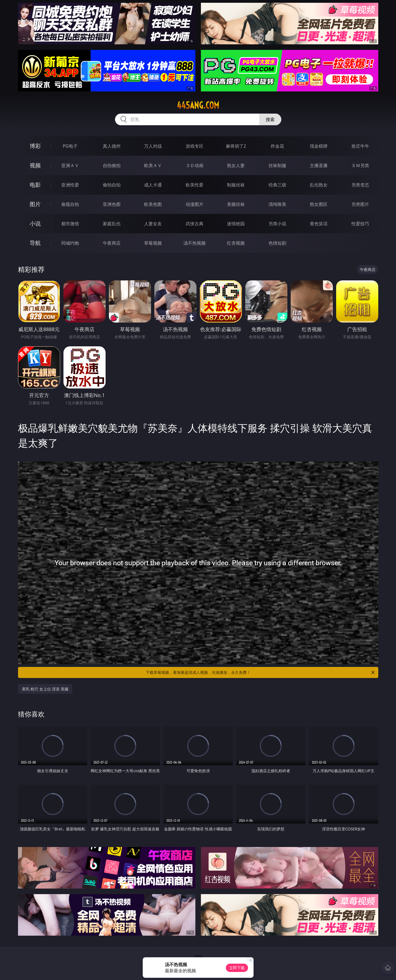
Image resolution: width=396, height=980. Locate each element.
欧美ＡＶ (153, 165)
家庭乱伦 (112, 224)
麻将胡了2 (236, 146)
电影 (35, 185)
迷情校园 (236, 224)
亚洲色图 (112, 204)
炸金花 (277, 146)
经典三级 (277, 185)
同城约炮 (70, 243)
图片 (35, 204)
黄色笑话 (319, 224)
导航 (35, 243)
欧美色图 (153, 204)
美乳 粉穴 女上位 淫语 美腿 (45, 689)
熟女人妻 (236, 165)
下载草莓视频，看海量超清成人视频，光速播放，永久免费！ (261, 672)
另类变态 (360, 185)
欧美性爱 (195, 185)
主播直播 (319, 165)
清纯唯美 (277, 204)
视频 (35, 165)
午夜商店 (112, 243)
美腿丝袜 (236, 204)
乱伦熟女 (319, 185)
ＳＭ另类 (360, 165)
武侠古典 (195, 224)
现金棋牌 (319, 146)
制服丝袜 (236, 185)
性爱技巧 (360, 224)
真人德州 (112, 146)
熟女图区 (319, 204)
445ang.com (198, 105)
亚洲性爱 (70, 185)
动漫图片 (195, 204)
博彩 (35, 146)
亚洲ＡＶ (70, 165)
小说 (35, 223)
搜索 (270, 119)
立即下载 (237, 968)
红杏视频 (236, 243)
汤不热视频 (195, 243)
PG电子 (70, 146)
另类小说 (277, 224)
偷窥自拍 (70, 204)
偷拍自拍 (112, 185)
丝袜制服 (277, 165)
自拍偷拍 (112, 165)
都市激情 (70, 224)
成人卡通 (153, 185)
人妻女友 (153, 224)
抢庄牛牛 (360, 146)
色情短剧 (277, 243)
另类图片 (360, 204)
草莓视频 (153, 243)
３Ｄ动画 (195, 165)
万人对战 (153, 146)
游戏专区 (195, 146)
